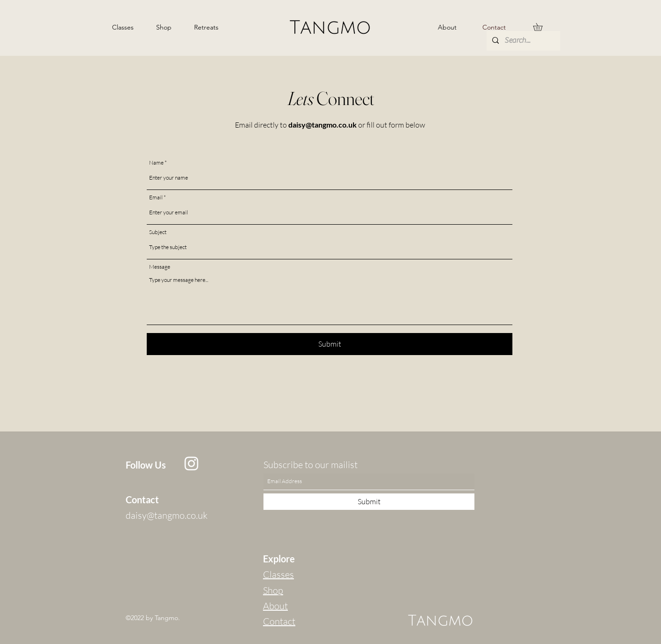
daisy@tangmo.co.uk (323, 125)
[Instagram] (192, 463)
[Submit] (330, 344)
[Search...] (522, 41)
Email (156, 197)
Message (160, 267)
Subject (158, 232)
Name (156, 163)
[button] (541, 27)
